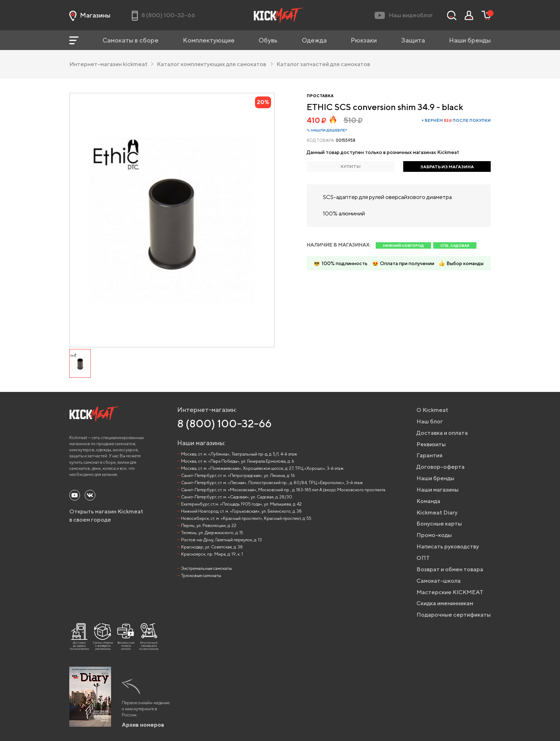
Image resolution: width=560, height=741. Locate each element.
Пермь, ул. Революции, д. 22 (209, 525)
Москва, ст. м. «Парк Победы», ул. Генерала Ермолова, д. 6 (238, 461)
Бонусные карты (439, 524)
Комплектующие (209, 40)
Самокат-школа (439, 581)
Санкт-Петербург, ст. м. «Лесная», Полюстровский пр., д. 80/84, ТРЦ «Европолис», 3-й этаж (272, 483)
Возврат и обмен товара (450, 569)
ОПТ (423, 558)
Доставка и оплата (442, 433)
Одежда (314, 40)
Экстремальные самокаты (206, 568)
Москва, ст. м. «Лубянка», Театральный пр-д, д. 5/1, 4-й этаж (239, 454)
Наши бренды (470, 40)
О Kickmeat (432, 410)
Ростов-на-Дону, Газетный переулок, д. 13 (221, 540)
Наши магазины (437, 490)
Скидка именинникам (445, 603)
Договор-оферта (441, 467)
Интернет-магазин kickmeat (111, 64)
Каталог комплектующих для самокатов (215, 64)
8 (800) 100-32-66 (224, 423)
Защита (413, 40)
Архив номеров (143, 725)
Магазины (90, 15)
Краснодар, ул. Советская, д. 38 (212, 547)
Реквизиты (431, 444)
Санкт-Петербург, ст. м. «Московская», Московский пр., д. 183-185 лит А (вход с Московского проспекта (283, 490)
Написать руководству (448, 546)
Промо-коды (434, 535)
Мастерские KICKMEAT (450, 592)
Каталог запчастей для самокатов (323, 64)
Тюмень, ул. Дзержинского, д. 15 (212, 533)
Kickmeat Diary (437, 513)
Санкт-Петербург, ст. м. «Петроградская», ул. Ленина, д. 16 (238, 475)
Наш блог (430, 421)
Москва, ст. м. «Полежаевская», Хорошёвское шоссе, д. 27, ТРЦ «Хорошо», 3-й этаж (262, 468)
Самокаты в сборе (131, 40)
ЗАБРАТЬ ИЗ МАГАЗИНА (447, 167)
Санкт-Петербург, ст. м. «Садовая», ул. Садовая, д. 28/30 (237, 497)
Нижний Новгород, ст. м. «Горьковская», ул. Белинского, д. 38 (241, 511)
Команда (428, 501)
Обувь (268, 40)
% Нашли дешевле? (327, 130)
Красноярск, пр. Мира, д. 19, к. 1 (212, 554)
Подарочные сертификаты (454, 615)
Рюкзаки (364, 40)
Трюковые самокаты (201, 575)
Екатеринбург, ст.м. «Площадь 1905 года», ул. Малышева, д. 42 (241, 504)
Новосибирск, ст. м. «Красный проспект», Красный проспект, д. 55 (246, 518)
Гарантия (429, 455)
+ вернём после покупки (456, 120)
